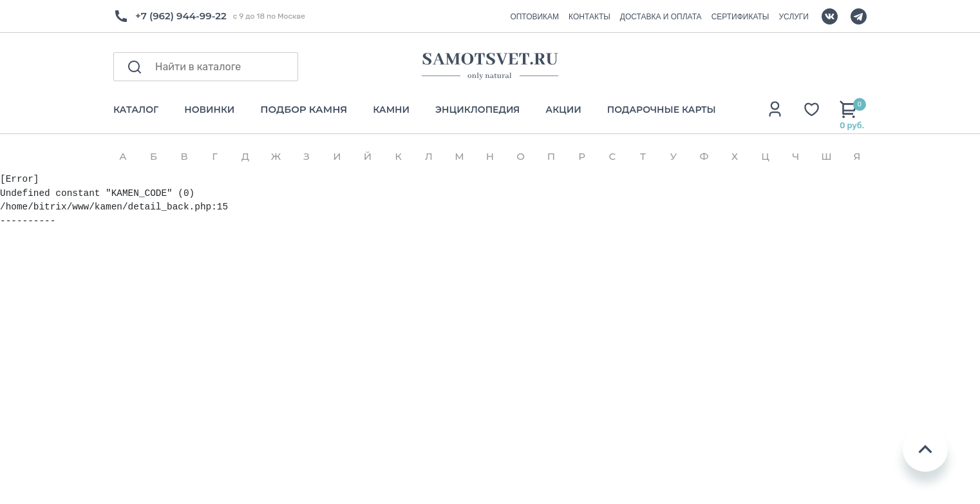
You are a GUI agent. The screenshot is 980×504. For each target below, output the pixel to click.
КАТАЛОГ (136, 110)
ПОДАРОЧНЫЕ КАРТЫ (662, 110)
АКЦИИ (563, 110)
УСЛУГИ (794, 17)
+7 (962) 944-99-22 (181, 16)
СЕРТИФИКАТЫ (740, 17)
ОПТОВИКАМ (534, 17)
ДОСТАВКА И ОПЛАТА (661, 17)
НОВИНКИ (209, 110)
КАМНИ (391, 110)
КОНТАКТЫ (589, 17)
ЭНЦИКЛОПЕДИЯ (477, 110)
